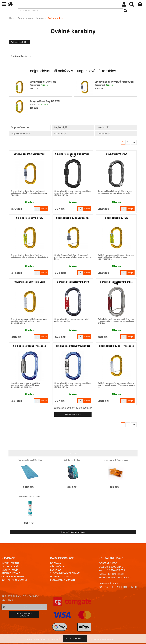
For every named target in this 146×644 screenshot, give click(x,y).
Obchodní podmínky (14, 577)
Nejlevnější (61, 127)
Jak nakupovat (11, 573)
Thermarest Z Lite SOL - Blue (30, 460)
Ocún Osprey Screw (116, 154)
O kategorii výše (19, 56)
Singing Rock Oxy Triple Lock (30, 282)
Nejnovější (60, 134)
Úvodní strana (10, 563)
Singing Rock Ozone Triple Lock (30, 346)
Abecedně (104, 134)
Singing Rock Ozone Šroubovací (73, 346)
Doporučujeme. (20, 127)
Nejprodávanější (21, 134)
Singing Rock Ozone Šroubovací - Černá (73, 155)
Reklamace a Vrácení (63, 580)
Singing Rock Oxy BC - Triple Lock (116, 346)
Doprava (56, 563)
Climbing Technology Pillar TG (73, 282)
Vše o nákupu (58, 567)
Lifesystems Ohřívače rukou (116, 460)
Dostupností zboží (61, 577)
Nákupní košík (10, 570)
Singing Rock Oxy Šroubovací (30, 154)
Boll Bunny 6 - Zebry (73, 460)
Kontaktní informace (15, 580)
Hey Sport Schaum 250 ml (30, 496)
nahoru (142, 640)
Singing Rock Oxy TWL (43, 82)
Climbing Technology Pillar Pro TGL (116, 283)
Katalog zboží (10, 567)
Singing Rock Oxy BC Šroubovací (114, 82)
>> (134, 142)
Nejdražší (103, 127)
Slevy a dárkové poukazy (65, 573)
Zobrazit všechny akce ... (73, 532)
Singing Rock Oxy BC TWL (45, 101)
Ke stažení (56, 570)
